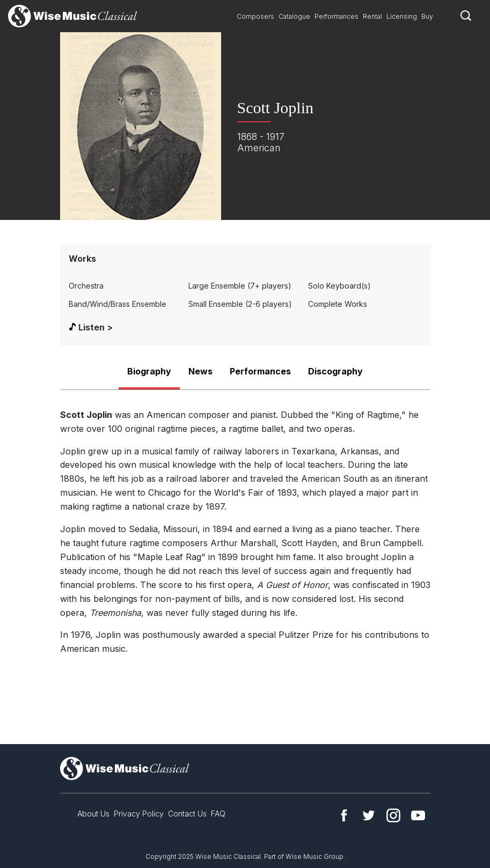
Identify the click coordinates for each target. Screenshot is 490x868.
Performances (337, 16)
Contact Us (187, 814)
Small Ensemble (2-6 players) (240, 304)
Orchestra (86, 286)
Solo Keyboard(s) (339, 286)
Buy (427, 16)
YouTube (418, 815)
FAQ (218, 814)
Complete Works (338, 304)
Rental (372, 16)
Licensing (402, 16)
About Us (93, 814)
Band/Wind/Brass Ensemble (118, 304)
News (200, 371)
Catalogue (294, 16)
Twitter (369, 815)
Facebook (344, 815)
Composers (255, 16)
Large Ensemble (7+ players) (240, 286)
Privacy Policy (139, 814)
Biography (149, 371)
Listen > (96, 327)
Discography (335, 371)
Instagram (393, 815)
